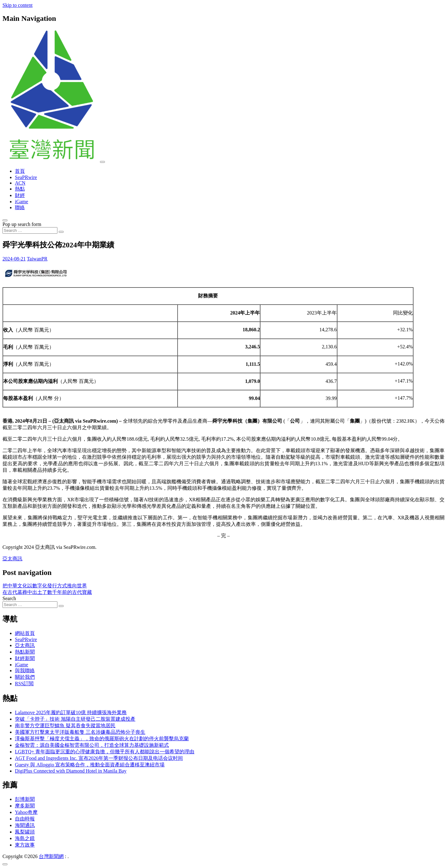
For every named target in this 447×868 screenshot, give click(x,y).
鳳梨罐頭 (25, 832)
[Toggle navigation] (102, 162)
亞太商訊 (12, 559)
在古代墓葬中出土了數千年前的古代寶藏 (47, 592)
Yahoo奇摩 (26, 812)
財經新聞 (25, 658)
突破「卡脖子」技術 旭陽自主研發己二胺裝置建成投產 (75, 719)
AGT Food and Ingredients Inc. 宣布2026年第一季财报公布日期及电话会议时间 (99, 758)
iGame (22, 202)
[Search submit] (61, 232)
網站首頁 (25, 633)
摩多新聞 (25, 806)
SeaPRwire (26, 177)
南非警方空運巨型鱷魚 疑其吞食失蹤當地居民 (65, 726)
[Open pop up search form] (5, 220)
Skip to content (18, 5)
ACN (20, 183)
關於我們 (25, 677)
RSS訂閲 (24, 684)
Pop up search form (22, 224)
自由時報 (25, 819)
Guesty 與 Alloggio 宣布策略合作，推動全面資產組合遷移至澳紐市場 (90, 765)
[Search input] (30, 230)
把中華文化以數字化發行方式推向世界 (45, 586)
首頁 (20, 171)
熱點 (20, 189)
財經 (20, 195)
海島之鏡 (25, 838)
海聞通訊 (25, 825)
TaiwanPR (37, 259)
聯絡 (20, 207)
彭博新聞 (25, 799)
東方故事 (25, 845)
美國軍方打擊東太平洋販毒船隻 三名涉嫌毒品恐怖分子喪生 (80, 732)
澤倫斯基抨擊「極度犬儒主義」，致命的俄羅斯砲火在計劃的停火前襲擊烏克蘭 (102, 739)
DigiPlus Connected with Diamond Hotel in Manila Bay (71, 771)
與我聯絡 (25, 671)
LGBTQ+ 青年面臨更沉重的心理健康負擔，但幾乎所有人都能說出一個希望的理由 (105, 752)
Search (9, 598)
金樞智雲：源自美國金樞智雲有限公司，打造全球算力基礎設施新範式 (92, 745)
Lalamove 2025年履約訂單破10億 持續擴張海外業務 (71, 712)
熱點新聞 (25, 652)
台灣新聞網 (51, 856)
